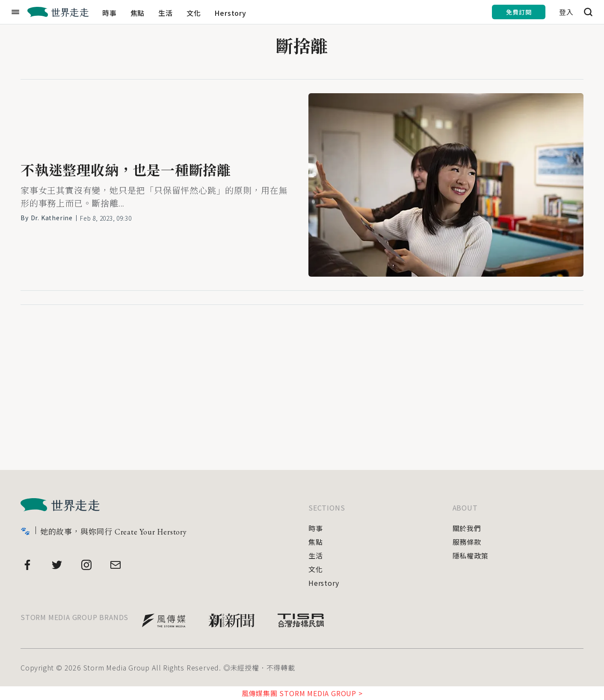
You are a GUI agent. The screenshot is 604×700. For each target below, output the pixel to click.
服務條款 (467, 542)
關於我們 (467, 528)
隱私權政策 (471, 555)
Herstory (230, 13)
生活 (166, 13)
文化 (194, 13)
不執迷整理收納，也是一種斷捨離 (126, 171)
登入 (566, 12)
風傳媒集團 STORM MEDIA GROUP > (302, 693)
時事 (110, 13)
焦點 (138, 13)
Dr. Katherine (52, 218)
